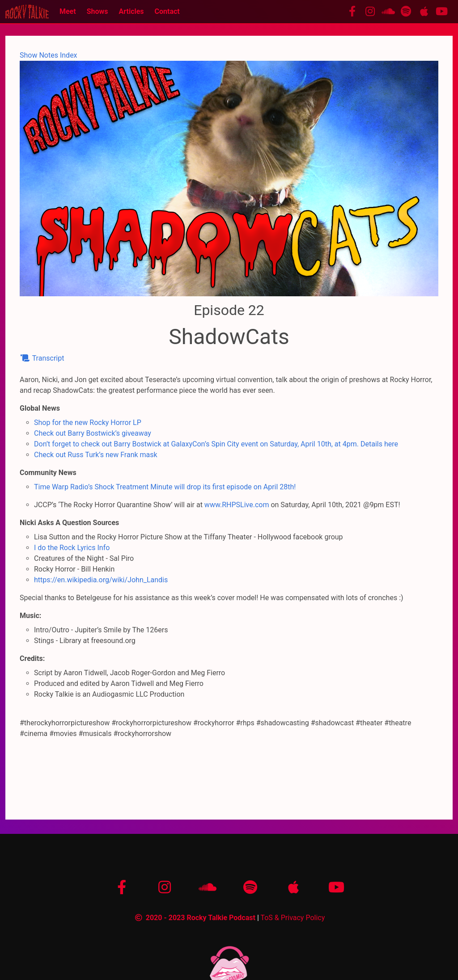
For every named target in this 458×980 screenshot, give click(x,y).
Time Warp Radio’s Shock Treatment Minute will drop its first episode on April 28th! (165, 487)
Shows (98, 11)
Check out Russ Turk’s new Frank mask (96, 455)
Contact (167, 11)
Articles (131, 11)
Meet (68, 11)
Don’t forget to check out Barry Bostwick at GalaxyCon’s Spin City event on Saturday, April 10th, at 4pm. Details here (216, 444)
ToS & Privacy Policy (293, 918)
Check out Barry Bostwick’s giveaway (93, 433)
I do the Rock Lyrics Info (72, 548)
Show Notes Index (49, 55)
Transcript (42, 358)
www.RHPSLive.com (237, 505)
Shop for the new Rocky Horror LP (88, 423)
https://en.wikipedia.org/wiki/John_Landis (101, 580)
